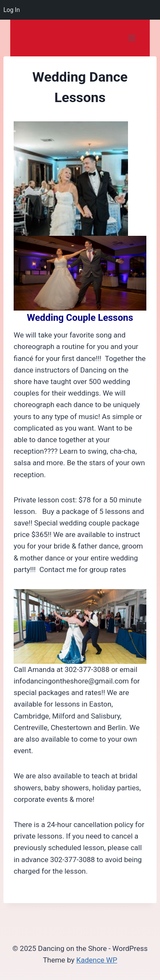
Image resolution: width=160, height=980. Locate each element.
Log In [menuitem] (12, 10)
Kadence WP (97, 960)
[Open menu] (132, 38)
